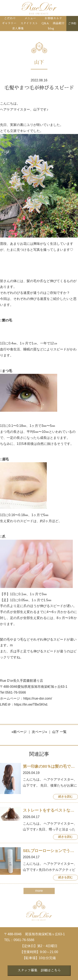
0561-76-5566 (24, 940)
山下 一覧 (59, 732)
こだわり (10, 18)
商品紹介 (59, 23)
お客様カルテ (53, 18)
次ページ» (39, 732)
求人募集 (18, 28)
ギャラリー (9, 23)
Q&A (45, 23)
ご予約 (72, 24)
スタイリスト (29, 23)
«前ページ (19, 732)
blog (51, 28)
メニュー (30, 18)
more (39, 891)
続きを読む (66, 797)
